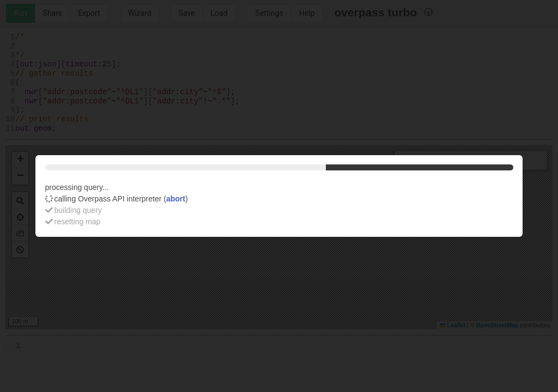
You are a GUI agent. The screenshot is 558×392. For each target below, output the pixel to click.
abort (176, 199)
